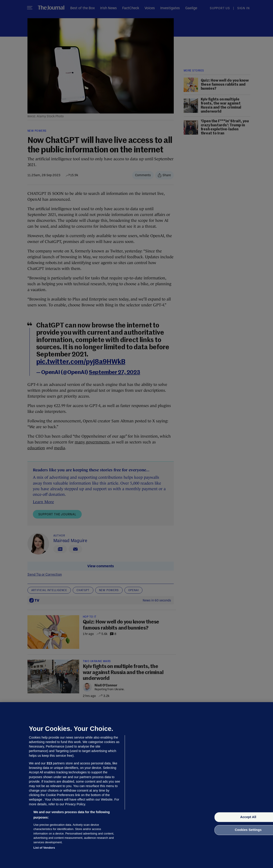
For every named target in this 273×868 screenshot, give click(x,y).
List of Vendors (44, 848)
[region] (136, 785)
